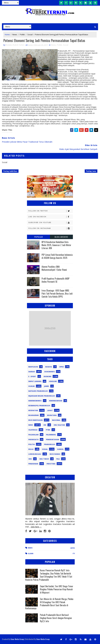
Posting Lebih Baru (10, 171)
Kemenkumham (56, 401)
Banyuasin (33, 367)
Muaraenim (34, 415)
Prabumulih (50, 444)
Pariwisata (33, 439)
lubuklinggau (35, 454)
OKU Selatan (59, 425)
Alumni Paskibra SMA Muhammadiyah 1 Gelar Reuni (54, 268)
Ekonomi (47, 376)
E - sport (32, 376)
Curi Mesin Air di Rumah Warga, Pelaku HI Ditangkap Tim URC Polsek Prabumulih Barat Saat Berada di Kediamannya (49, 604)
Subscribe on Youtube (51, 223)
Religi (31, 449)
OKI (45, 425)
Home (7, 34)
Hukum (32, 386)
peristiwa (51, 464)
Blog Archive (61, 237)
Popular (39, 237)
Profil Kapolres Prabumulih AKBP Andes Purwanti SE (55, 280)
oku (30, 459)
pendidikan (33, 464)
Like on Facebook (51, 217)
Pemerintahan (53, 439)
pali (58, 459)
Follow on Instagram (51, 228)
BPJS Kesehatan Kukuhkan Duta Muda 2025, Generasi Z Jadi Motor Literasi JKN (56, 245)
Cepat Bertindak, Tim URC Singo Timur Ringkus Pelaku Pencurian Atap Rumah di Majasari (57, 589)
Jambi (46, 386)
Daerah (32, 372)
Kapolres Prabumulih (38, 391)
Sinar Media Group (17, 639)
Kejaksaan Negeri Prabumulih (42, 396)
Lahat (50, 410)
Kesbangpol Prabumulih (39, 406)
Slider (31, 553)
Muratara (52, 415)
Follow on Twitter (51, 211)
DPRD (62, 367)
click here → (36, 527)
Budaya (49, 367)
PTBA (48, 430)
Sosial (30, 34)
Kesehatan (33, 410)
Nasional (56, 420)
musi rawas (55, 454)
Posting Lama (91, 171)
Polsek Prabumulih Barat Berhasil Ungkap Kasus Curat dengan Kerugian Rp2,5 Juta (56, 618)
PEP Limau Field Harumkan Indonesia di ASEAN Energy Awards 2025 (57, 256)
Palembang (51, 435)
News (15, 34)
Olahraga (33, 430)
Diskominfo (50, 372)
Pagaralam (33, 435)
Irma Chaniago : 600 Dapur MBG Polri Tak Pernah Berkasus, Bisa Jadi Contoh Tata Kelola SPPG (57, 294)
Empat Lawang (35, 381)
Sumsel (60, 449)
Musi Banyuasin (35, 420)
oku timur (44, 459)
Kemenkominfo (35, 401)
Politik (22, 34)
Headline (53, 381)
